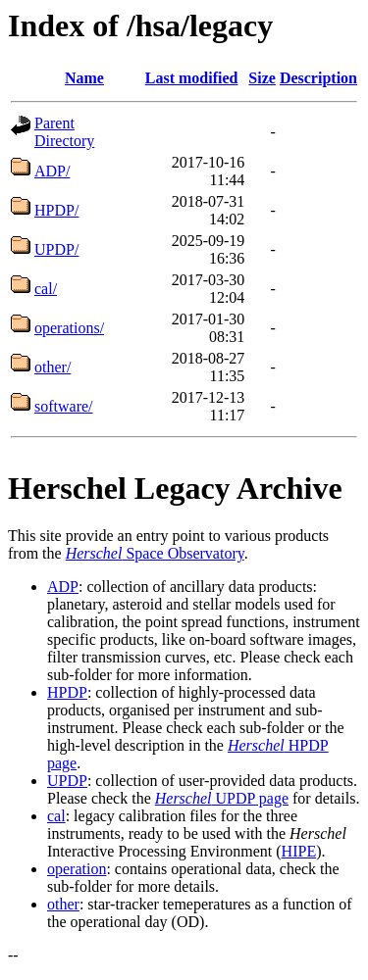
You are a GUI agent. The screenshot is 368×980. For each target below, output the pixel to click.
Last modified (192, 78)
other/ (53, 367)
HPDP (67, 692)
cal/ (46, 289)
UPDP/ (56, 249)
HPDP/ (56, 210)
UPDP (67, 781)
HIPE (299, 851)
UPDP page (222, 798)
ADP (63, 587)
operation (77, 869)
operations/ (69, 328)
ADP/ (52, 171)
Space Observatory (155, 553)
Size (262, 78)
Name (84, 78)
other (63, 904)
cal (56, 816)
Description (318, 78)
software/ (64, 406)
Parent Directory (64, 132)
